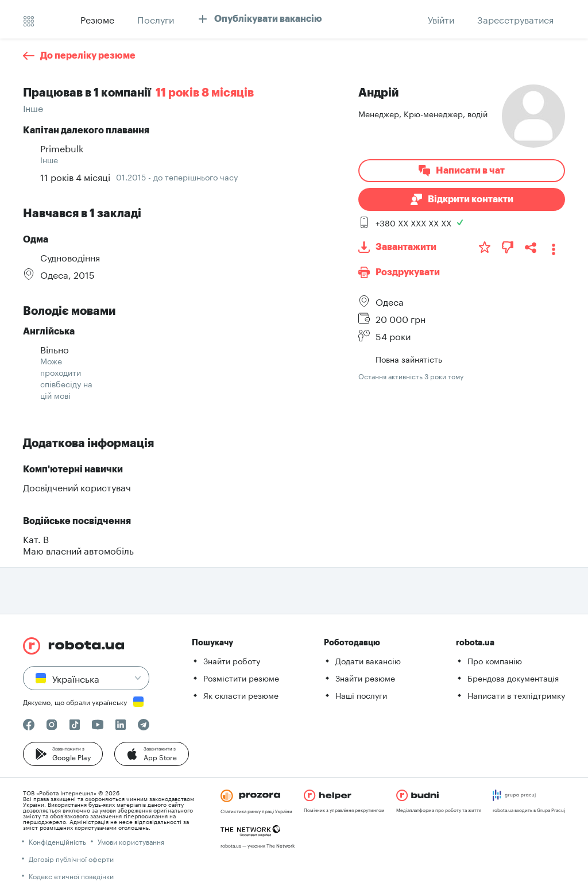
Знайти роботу (232, 660)
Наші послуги (361, 695)
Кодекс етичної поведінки (71, 875)
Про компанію (495, 660)
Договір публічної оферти (71, 858)
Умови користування (131, 841)
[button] (63, 754)
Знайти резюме (365, 678)
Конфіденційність (57, 841)
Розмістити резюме (241, 678)
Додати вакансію (368, 660)
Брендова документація (513, 678)
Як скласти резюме (241, 695)
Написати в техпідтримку (516, 695)
